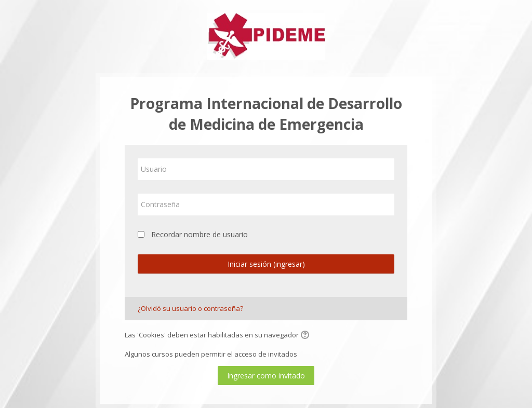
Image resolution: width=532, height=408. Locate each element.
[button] (307, 336)
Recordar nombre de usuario (199, 234)
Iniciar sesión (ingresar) (266, 264)
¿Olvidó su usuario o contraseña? (190, 308)
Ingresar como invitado (266, 376)
